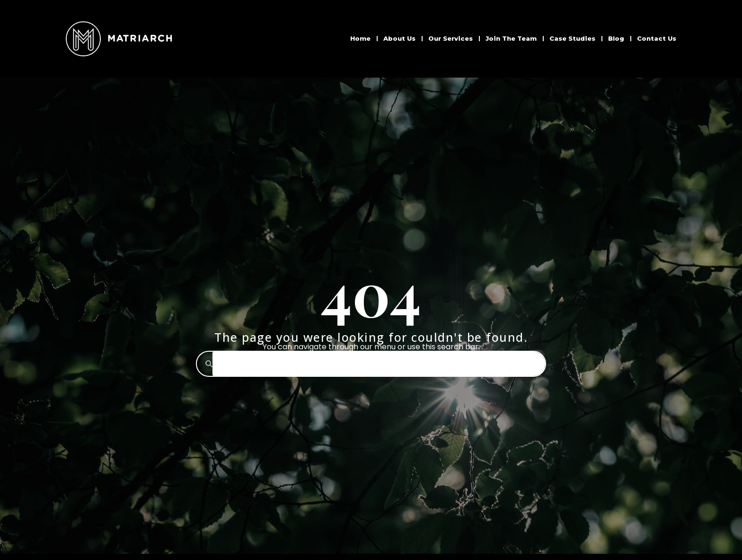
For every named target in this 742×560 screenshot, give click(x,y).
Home (360, 38)
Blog (616, 38)
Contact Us (657, 38)
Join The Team (511, 38)
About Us (399, 38)
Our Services (450, 38)
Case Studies (572, 38)
